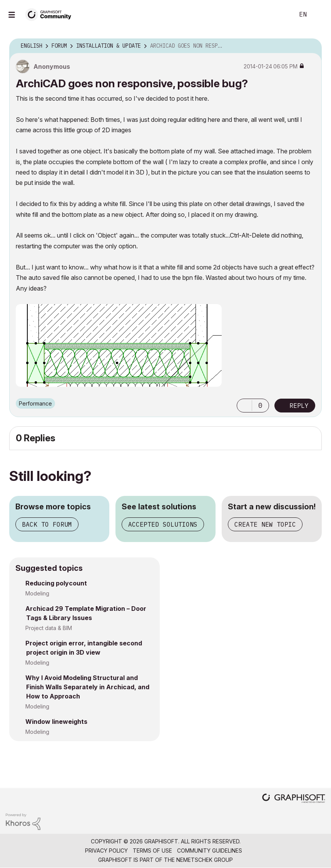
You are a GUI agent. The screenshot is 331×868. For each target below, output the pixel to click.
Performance (35, 403)
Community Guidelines (210, 851)
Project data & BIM (49, 628)
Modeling (37, 593)
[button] (244, 406)
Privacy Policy (106, 851)
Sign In (319, 15)
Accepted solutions (163, 524)
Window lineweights (56, 722)
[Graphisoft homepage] (294, 799)
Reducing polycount (56, 583)
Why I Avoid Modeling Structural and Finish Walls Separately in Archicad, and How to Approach (87, 687)
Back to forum (47, 524)
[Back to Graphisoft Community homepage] (51, 14)
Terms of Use (152, 851)
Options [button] (311, 46)
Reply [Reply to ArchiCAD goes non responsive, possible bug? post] (299, 406)
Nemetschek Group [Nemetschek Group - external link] (205, 860)
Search (280, 15)
